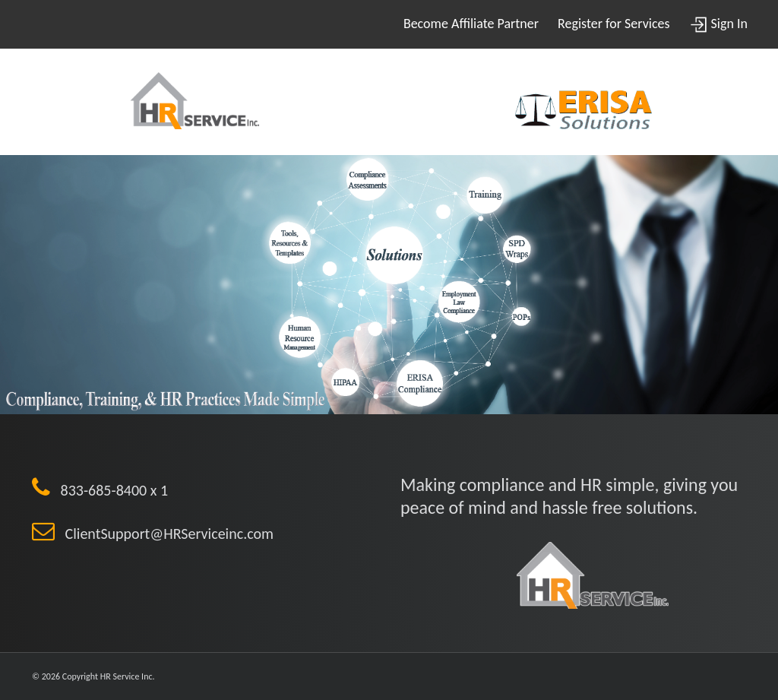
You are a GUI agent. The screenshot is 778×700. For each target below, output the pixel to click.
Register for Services (614, 24)
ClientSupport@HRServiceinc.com (164, 534)
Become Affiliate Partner (471, 24)
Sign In (718, 24)
